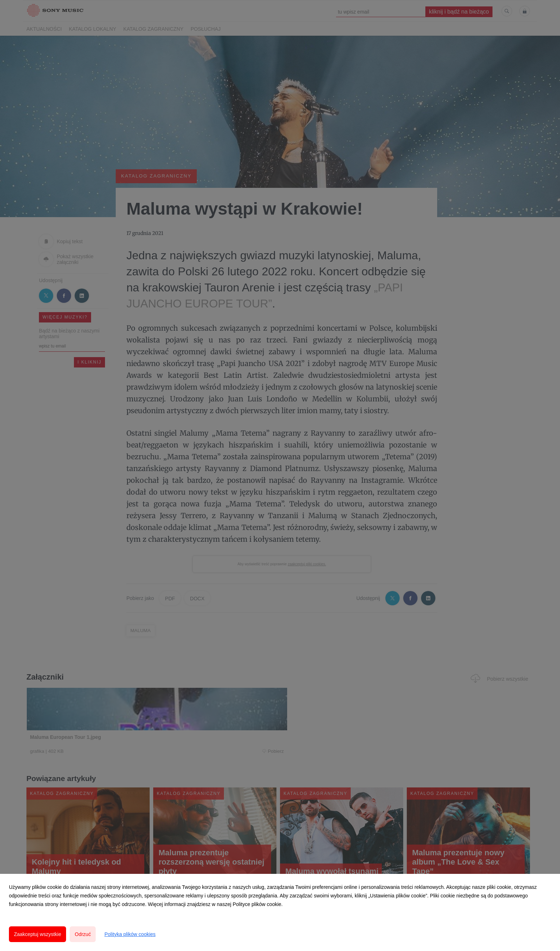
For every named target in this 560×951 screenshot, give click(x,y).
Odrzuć (83, 934)
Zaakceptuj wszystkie (37, 934)
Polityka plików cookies (130, 934)
